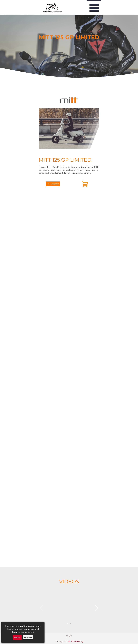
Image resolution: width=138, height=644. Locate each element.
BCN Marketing (75, 641)
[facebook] (67, 636)
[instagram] (70, 636)
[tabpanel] (69, 165)
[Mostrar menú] (94, 8)
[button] (69, 608)
